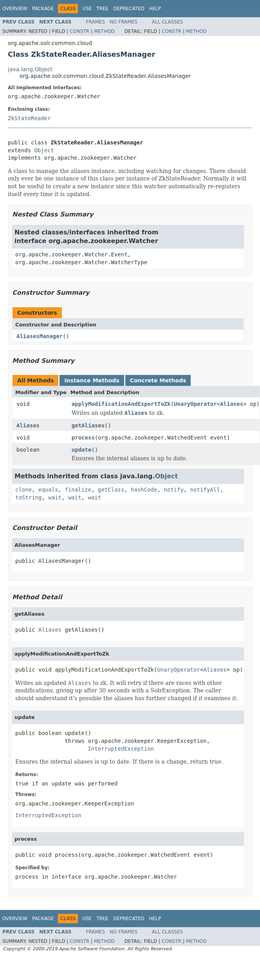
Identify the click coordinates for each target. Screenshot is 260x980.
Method (104, 31)
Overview (15, 9)
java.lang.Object (30, 69)
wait (55, 497)
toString (28, 497)
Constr (79, 31)
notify (174, 490)
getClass (111, 490)
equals (48, 490)
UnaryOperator (195, 404)
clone (23, 490)
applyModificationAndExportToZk (121, 404)
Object (44, 150)
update (82, 450)
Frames (96, 22)
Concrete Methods (158, 380)
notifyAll (205, 490)
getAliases (88, 425)
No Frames (124, 22)
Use (87, 9)
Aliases (232, 404)
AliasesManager (40, 336)
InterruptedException (121, 749)
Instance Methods (92, 380)
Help (155, 9)
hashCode (144, 490)
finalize (78, 490)
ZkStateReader (29, 118)
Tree (102, 9)
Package (43, 9)
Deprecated (129, 9)
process (83, 438)
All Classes (167, 22)
